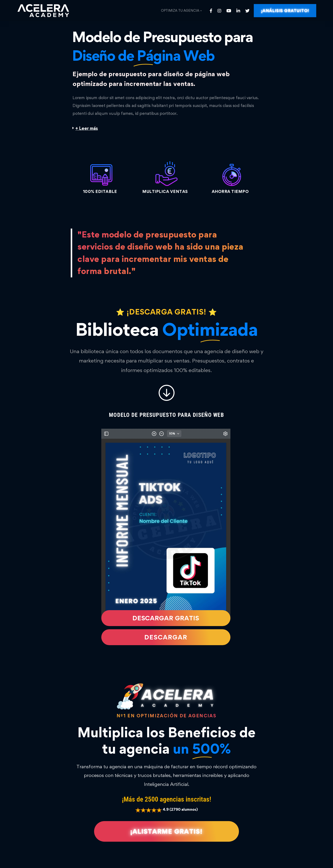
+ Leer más (87, 128)
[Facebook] (211, 11)
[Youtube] (229, 11)
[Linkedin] (238, 11)
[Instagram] (219, 11)
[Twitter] (247, 11)
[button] (166, 128)
